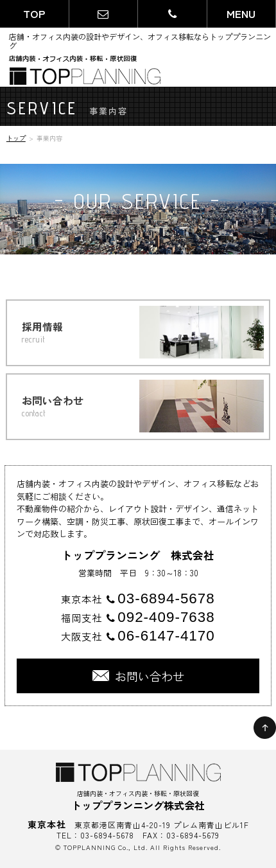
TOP (34, 13)
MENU (241, 13)
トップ (16, 138)
